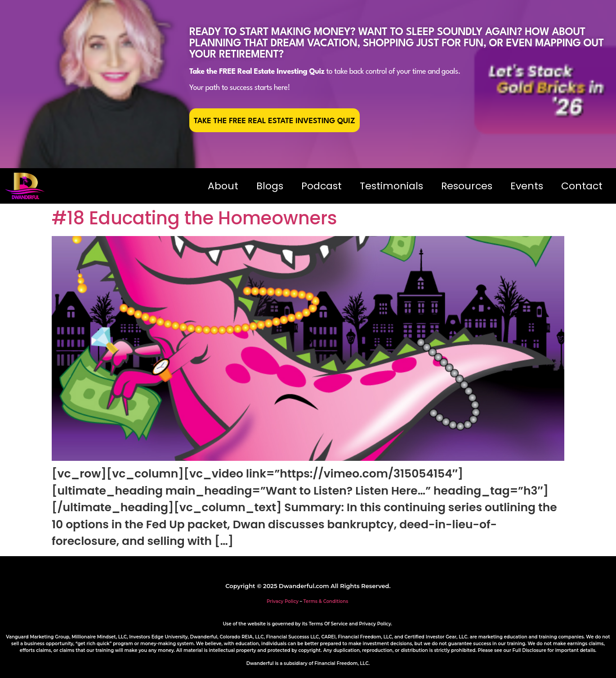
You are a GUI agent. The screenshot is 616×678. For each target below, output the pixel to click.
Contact (582, 186)
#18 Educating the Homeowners (194, 218)
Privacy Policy (283, 601)
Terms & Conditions (326, 601)
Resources (467, 186)
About (223, 186)
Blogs (270, 186)
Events (527, 186)
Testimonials (391, 186)
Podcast (321, 186)
